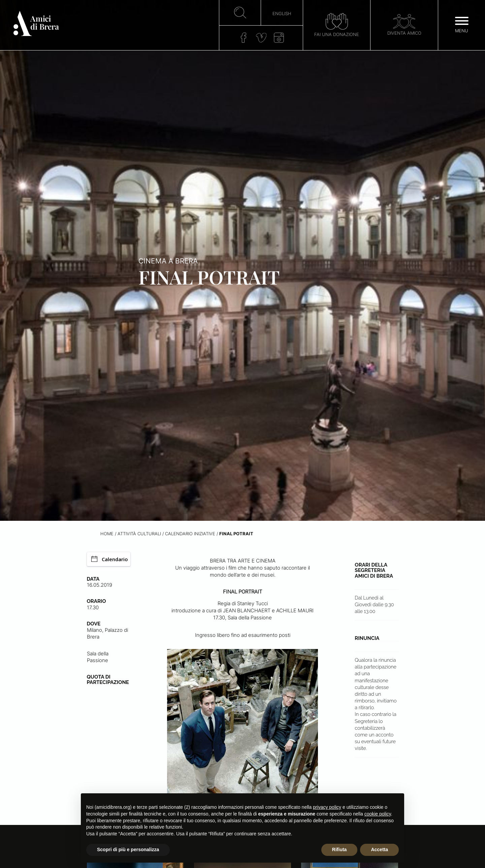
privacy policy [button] (327, 807)
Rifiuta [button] (339, 849)
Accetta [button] (379, 849)
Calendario (110, 559)
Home (107, 534)
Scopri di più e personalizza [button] (128, 849)
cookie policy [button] (378, 814)
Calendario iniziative (190, 534)
